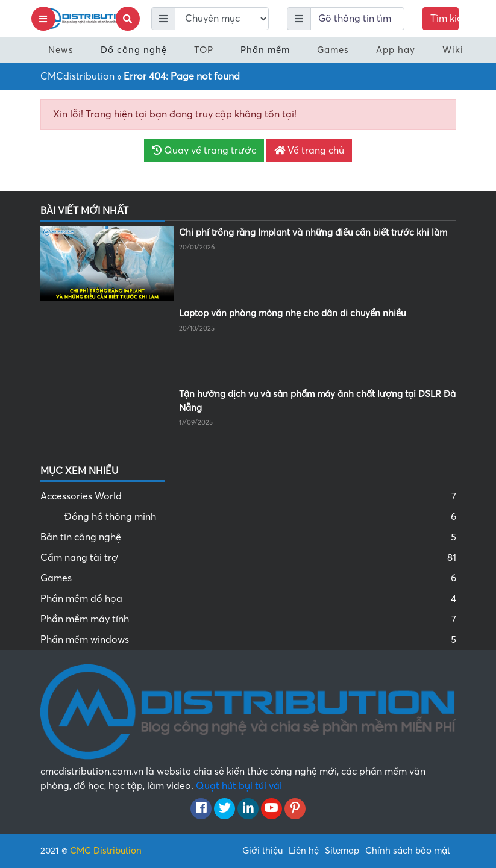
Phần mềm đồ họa (248, 599)
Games (333, 50)
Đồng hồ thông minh (260, 517)
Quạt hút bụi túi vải (239, 786)
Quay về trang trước (204, 151)
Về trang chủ (309, 151)
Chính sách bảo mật (408, 851)
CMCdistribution (77, 76)
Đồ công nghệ (134, 50)
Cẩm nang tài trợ (248, 558)
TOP (204, 50)
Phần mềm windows (248, 640)
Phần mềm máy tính (248, 619)
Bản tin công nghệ (248, 537)
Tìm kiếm (444, 19)
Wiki (453, 50)
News (61, 50)
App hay (396, 50)
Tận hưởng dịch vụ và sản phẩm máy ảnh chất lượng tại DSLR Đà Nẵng (317, 401)
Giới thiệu (262, 851)
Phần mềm (265, 50)
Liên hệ (304, 851)
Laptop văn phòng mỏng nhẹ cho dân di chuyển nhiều (292, 313)
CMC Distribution (106, 851)
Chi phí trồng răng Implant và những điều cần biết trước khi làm (313, 233)
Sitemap (342, 851)
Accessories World (248, 496)
